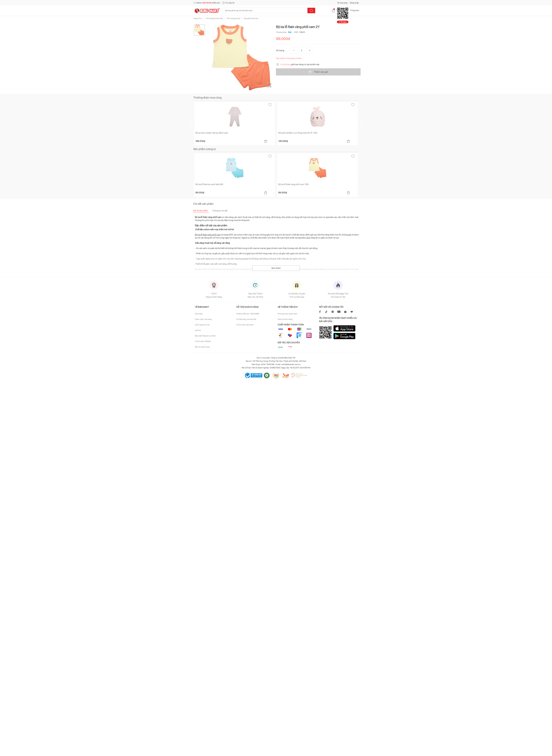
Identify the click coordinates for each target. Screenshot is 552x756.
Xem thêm (276, 268)
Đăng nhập (354, 3)
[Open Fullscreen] (269, 85)
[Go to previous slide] (194, 125)
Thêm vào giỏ (318, 72)
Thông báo (352, 10)
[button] (241, 57)
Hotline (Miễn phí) (207, 3)
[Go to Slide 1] (199, 30)
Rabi (289, 32)
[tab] (203, 210)
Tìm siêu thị (228, 3)
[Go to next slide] (359, 125)
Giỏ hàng (337, 10)
